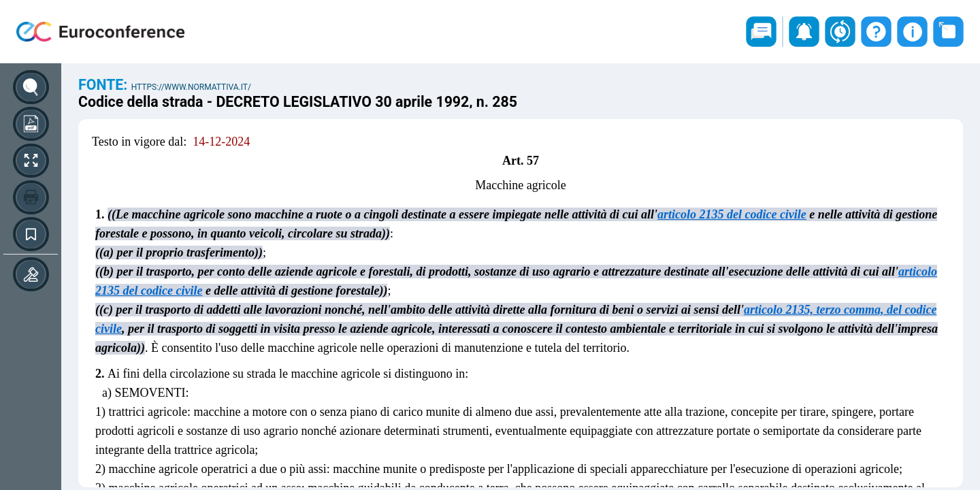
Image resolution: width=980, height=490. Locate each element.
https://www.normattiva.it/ (191, 87)
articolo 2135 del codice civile (732, 214)
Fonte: (105, 85)
